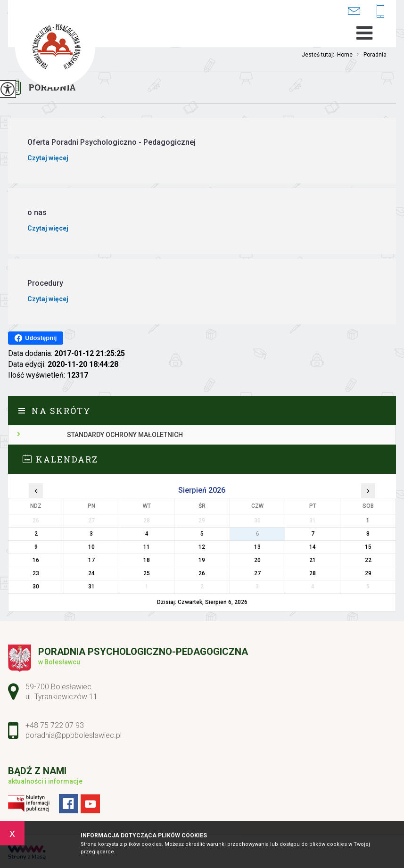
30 (36, 587)
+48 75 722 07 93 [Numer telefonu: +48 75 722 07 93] (55, 725)
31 (91, 587)
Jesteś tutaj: (319, 55)
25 (147, 573)
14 (313, 547)
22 (368, 560)
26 (202, 573)
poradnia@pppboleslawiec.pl (354, 11)
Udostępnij (36, 338)
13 (257, 547)
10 (91, 547)
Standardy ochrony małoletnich (125, 435)
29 (368, 573)
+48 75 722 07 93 (380, 12)
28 (313, 573)
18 (147, 560)
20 (257, 560)
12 (202, 547)
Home (345, 55)
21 (313, 560)
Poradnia (370, 55)
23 (36, 573)
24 (91, 573)
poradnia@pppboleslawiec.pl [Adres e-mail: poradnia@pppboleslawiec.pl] (74, 735)
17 (91, 560)
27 (257, 573)
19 (202, 560)
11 (147, 547)
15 (368, 547)
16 (36, 560)
